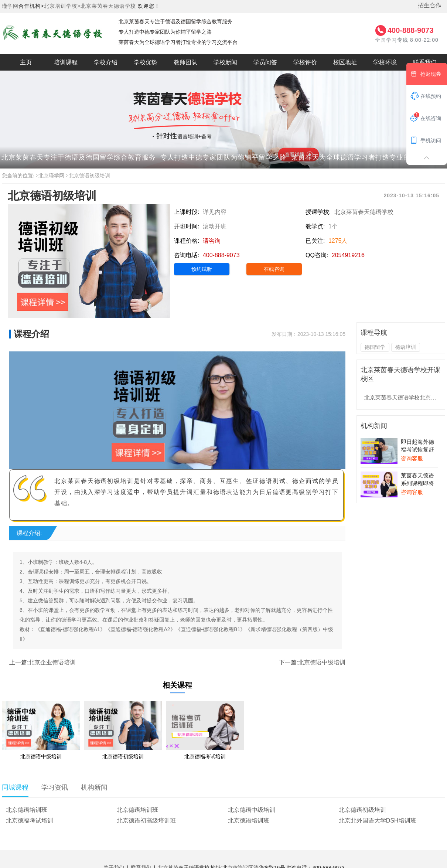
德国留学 (375, 347)
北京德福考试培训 (30, 821)
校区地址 (345, 62)
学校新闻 (225, 62)
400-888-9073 (411, 30)
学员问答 (265, 62)
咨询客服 (412, 458)
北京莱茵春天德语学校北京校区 (403, 397)
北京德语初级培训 (89, 176)
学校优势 (146, 62)
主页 (26, 62)
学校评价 (305, 62)
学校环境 (385, 62)
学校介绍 (106, 62)
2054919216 (348, 255)
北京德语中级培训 (322, 662)
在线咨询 (274, 269)
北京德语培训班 (27, 810)
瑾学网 (10, 6)
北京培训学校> (62, 6)
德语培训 (406, 347)
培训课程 (66, 62)
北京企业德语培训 (52, 662)
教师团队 (185, 62)
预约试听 (202, 269)
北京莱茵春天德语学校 (108, 6)
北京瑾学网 (51, 176)
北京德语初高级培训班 (146, 821)
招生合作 (430, 5)
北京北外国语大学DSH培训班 (378, 821)
